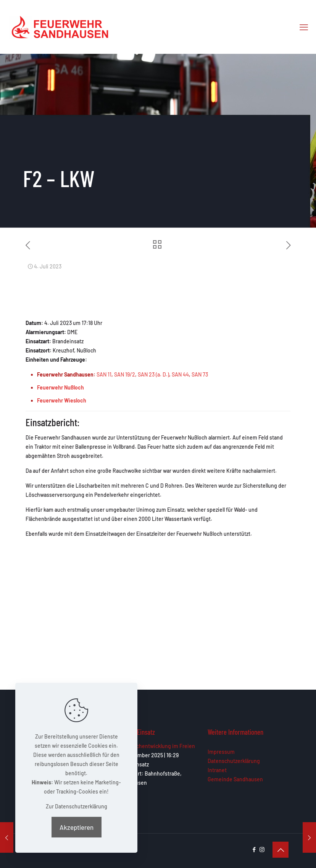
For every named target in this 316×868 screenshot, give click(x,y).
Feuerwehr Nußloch (60, 387)
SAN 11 (104, 374)
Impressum (221, 752)
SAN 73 (200, 374)
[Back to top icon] (281, 850)
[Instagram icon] (262, 849)
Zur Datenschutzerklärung (77, 806)
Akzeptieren (77, 827)
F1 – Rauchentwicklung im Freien (156, 746)
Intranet (217, 770)
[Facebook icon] (254, 849)
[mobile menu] (304, 27)
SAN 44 (180, 374)
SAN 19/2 (125, 374)
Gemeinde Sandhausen (235, 779)
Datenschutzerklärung (234, 761)
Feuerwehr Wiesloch (62, 400)
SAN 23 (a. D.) (153, 374)
